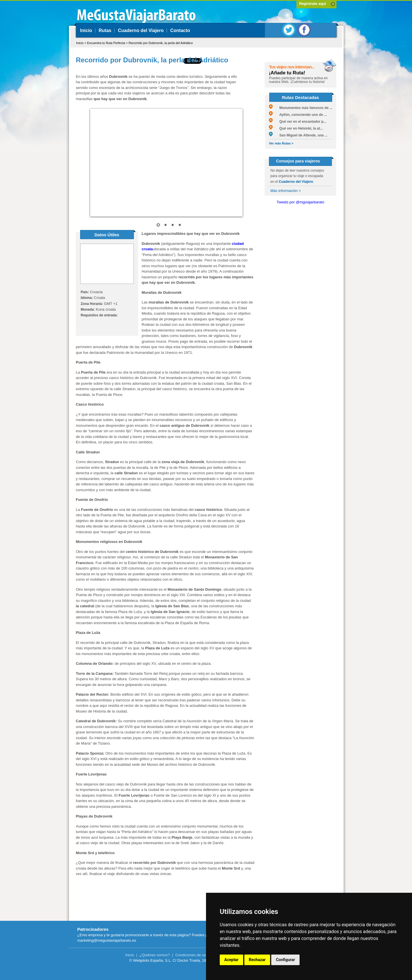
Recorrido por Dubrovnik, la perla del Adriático (161, 43)
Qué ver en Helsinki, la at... (296, 128)
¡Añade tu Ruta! (287, 73)
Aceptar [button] (231, 960)
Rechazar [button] (257, 960)
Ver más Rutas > (281, 143)
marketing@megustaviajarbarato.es (107, 940)
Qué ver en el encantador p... (298, 122)
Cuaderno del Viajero (141, 30)
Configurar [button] (285, 960)
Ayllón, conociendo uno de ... (298, 115)
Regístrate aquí (313, 4)
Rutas (105, 30)
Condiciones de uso (192, 955)
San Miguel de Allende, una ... (298, 135)
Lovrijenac (97, 774)
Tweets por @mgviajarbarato (300, 202)
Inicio (86, 30)
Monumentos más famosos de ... (301, 108)
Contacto (180, 30)
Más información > (286, 191)
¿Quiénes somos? (155, 955)
